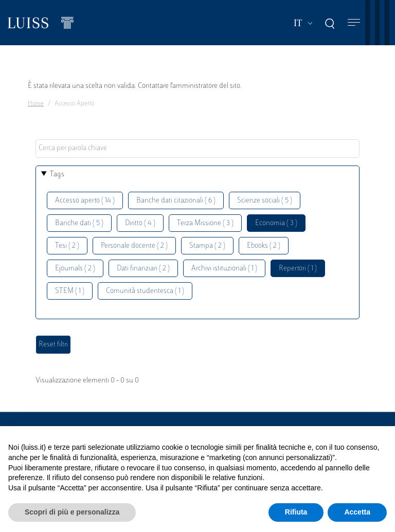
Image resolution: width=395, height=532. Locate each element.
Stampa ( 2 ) (207, 246)
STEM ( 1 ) (70, 291)
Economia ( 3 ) (276, 223)
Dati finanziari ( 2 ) (143, 269)
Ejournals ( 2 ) (75, 269)
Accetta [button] (357, 512)
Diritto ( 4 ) (140, 223)
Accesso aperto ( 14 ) (85, 201)
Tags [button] (57, 175)
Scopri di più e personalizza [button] (72, 512)
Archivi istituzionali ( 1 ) (224, 269)
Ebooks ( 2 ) (264, 246)
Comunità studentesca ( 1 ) (145, 291)
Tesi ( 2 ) (67, 246)
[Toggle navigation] (354, 23)
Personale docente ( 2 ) (134, 246)
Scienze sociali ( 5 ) (265, 201)
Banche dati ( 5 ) (79, 223)
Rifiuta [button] (296, 512)
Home (36, 104)
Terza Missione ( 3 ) (205, 223)
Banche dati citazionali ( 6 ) (176, 201)
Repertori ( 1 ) (298, 269)
